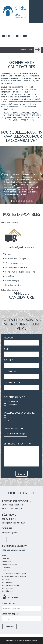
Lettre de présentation (18, 444)
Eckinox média (31, 640)
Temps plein (12, 405)
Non (9, 420)
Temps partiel (13, 401)
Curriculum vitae (14, 429)
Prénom (9, 338)
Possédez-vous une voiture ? (20, 413)
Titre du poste (13, 383)
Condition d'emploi (15, 397)
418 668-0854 (9, 519)
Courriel (10, 360)
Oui (9, 417)
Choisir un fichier (16, 434)
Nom (7, 349)
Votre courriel (8, 603)
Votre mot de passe (11, 614)
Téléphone (11, 371)
